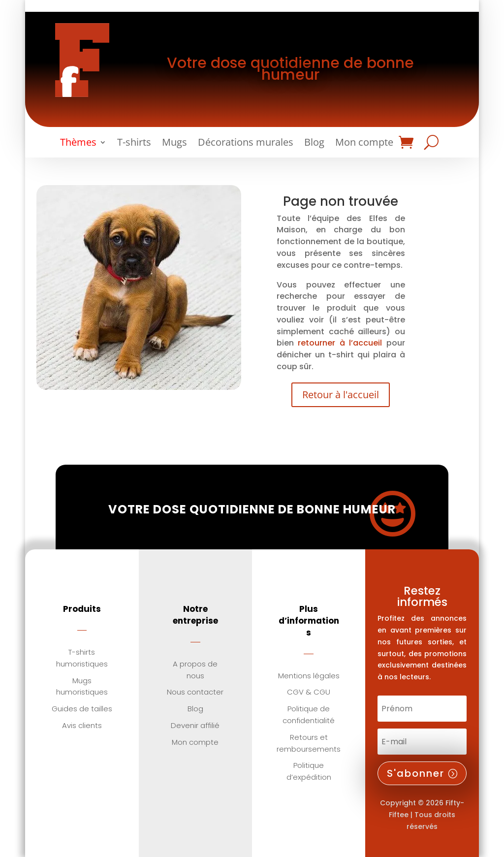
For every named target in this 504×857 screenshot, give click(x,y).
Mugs (174, 144)
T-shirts (134, 144)
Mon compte (364, 144)
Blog (314, 144)
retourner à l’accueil (340, 343)
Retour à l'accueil (341, 395)
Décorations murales (246, 144)
